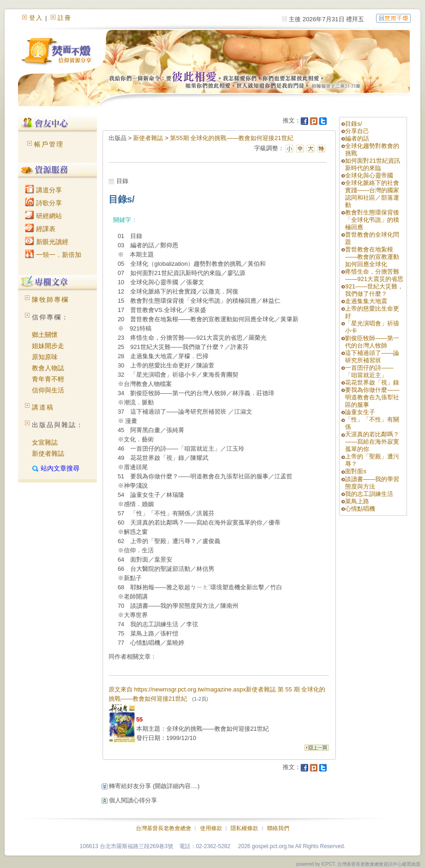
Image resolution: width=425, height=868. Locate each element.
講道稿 (43, 407)
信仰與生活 (48, 390)
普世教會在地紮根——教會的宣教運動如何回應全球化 (372, 257)
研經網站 (43, 216)
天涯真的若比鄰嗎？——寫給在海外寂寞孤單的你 (372, 442)
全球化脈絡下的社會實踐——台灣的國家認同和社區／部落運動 (372, 194)
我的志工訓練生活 (369, 494)
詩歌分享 (43, 203)
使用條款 (211, 828)
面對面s (356, 471)
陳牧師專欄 (50, 300)
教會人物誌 (48, 368)
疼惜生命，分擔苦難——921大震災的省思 (374, 275)
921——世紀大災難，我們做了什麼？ (374, 290)
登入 (36, 18)
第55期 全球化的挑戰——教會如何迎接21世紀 (232, 138)
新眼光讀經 (47, 242)
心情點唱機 (360, 509)
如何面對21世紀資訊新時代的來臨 (372, 164)
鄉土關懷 (45, 335)
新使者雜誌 (48, 453)
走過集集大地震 (366, 301)
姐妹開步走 (48, 346)
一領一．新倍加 (53, 255)
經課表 (40, 229)
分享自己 (357, 131)
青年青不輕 (48, 379)
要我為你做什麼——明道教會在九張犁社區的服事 (372, 397)
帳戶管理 (49, 144)
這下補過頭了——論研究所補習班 (372, 357)
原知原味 (45, 357)
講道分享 (43, 190)
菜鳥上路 (357, 501)
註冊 (65, 18)
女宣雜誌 (45, 442)
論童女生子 (360, 412)
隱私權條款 (244, 828)
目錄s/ (353, 124)
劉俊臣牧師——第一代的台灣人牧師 (372, 342)
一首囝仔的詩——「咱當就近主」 (369, 371)
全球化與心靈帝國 (369, 175)
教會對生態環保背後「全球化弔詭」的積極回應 (372, 220)
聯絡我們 (278, 828)
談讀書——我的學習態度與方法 (372, 483)
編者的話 (357, 138)
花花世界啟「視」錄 (372, 382)
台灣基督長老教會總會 (164, 828)
